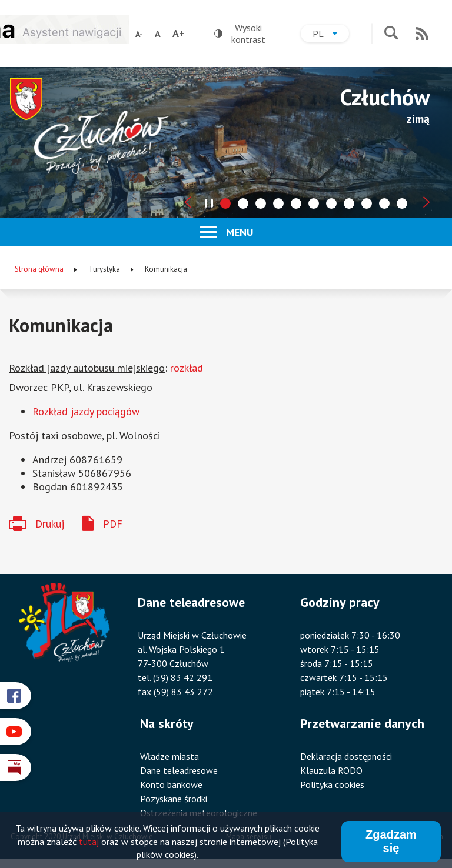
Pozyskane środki (174, 799)
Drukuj (50, 524)
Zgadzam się (391, 842)
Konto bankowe (171, 784)
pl (331, 35)
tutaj (89, 842)
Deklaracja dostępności (346, 756)
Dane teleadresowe (179, 770)
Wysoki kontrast (240, 34)
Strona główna (39, 269)
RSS (422, 34)
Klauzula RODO (331, 770)
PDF (113, 524)
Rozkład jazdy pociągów (86, 411)
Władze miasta (169, 756)
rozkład (187, 368)
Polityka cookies (332, 784)
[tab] (225, 203)
